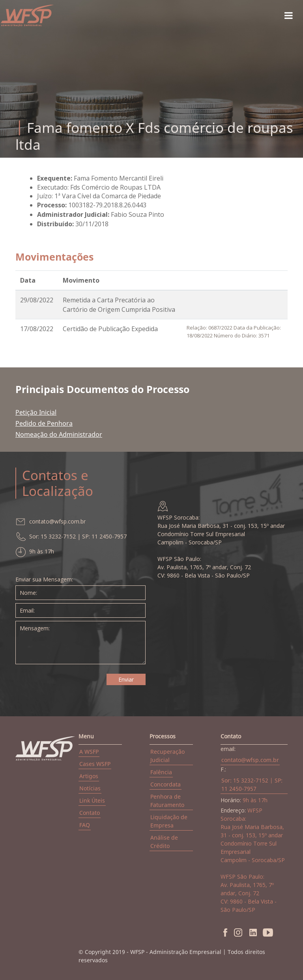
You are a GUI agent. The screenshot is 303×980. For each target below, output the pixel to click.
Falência (161, 772)
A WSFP (89, 752)
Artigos (89, 776)
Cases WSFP (95, 764)
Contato (90, 813)
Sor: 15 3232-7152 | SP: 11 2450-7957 (252, 784)
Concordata (166, 784)
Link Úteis (92, 800)
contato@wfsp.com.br (250, 760)
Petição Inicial (36, 412)
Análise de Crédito (164, 842)
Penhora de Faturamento (167, 801)
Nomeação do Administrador (59, 434)
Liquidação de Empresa (169, 821)
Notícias (90, 788)
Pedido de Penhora (44, 423)
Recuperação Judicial (167, 756)
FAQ (85, 825)
